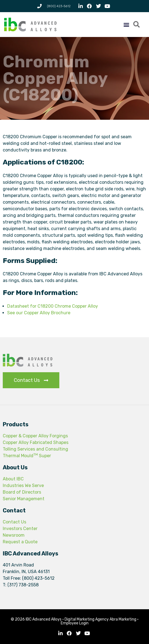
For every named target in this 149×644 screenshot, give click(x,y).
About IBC (13, 479)
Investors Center (20, 529)
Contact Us (14, 522)
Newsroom (14, 535)
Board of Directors (22, 492)
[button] (126, 25)
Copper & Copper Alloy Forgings (35, 436)
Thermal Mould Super (27, 456)
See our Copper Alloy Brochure (39, 313)
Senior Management (24, 499)
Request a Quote (20, 542)
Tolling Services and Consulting (35, 449)
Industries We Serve (23, 485)
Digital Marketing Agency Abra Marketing (100, 619)
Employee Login (75, 623)
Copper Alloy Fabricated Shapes (36, 442)
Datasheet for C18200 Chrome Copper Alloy (53, 306)
